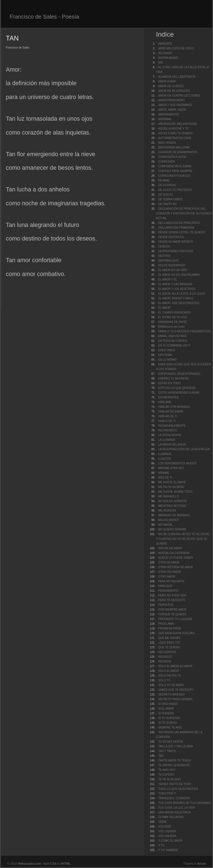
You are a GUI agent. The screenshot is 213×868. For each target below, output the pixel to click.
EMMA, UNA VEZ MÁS (172, 336)
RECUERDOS (167, 652)
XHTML (65, 864)
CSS (53, 864)
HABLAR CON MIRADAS (174, 407)
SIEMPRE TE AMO (170, 727)
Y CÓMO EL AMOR (170, 841)
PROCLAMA (166, 624)
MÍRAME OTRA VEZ (171, 468)
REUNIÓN (164, 661)
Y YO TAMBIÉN (168, 850)
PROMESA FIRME (170, 628)
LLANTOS (164, 459)
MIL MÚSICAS (167, 511)
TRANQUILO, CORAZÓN (174, 798)
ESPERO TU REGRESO (173, 379)
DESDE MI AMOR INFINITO (176, 242)
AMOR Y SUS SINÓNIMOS (175, 105)
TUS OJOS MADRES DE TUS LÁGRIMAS (184, 803)
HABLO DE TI (167, 421)
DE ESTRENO (167, 185)
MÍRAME (164, 473)
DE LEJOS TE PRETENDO (175, 190)
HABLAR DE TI (168, 416)
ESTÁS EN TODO (169, 383)
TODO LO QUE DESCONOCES (178, 789)
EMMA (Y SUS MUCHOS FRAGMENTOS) (184, 331)
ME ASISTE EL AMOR (172, 482)
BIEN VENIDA (167, 143)
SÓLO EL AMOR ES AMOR (175, 666)
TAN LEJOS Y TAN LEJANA (175, 746)
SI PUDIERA (166, 713)
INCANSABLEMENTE (172, 426)
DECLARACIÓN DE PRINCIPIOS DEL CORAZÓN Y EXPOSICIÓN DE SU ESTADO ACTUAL (184, 213)
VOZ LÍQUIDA (167, 831)
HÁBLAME (165, 402)
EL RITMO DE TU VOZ (172, 317)
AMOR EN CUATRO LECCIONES (179, 96)
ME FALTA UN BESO (171, 487)
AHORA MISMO (168, 58)
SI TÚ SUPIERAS (169, 718)
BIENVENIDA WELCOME (174, 147)
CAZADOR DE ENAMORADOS (178, 152)
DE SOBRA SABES (170, 199)
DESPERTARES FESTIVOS (176, 251)
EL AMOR (164, 308)
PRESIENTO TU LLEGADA (175, 619)
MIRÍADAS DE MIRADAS (174, 515)
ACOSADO (165, 53)
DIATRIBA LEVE (168, 261)
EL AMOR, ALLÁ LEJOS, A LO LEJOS (182, 294)
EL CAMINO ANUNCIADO (174, 312)
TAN (161, 756)
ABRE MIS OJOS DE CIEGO (176, 48)
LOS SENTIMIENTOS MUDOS (177, 463)
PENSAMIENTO (168, 591)
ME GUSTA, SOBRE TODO (175, 492)
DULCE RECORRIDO (172, 265)
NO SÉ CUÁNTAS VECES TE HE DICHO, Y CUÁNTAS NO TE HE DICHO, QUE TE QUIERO (183, 539)
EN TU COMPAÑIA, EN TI (174, 346)
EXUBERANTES (168, 397)
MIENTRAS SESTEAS (172, 506)
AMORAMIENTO (168, 114)
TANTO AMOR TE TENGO (175, 761)
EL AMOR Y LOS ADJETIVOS (177, 289)
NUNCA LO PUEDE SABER (175, 558)
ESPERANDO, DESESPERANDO (179, 374)
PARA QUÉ (165, 586)
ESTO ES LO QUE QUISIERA (177, 388)
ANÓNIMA (165, 119)
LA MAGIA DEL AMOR (172, 445)
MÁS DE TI (165, 478)
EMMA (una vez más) (171, 327)
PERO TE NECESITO (172, 600)
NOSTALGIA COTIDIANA (174, 553)
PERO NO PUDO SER (172, 595)
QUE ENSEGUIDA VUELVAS (176, 633)
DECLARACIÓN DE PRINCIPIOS (179, 223)
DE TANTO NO (167, 204)
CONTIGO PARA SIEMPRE (175, 171)
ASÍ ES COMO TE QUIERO (175, 133)
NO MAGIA (165, 525)
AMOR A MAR (167, 81)
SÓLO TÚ (164, 680)
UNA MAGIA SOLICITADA (174, 812)
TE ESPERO (166, 775)
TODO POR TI (167, 794)
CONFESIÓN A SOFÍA (172, 157)
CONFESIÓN (166, 162)
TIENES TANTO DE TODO (175, 784)
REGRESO (165, 657)
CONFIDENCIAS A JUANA (175, 166)
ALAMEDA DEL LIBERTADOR (177, 77)
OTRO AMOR (167, 577)
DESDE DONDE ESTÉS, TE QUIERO (182, 232)
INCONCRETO (167, 430)
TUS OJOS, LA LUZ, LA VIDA (176, 808)
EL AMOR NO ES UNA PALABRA (179, 275)
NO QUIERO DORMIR (172, 529)
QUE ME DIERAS (169, 638)
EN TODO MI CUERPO (173, 341)
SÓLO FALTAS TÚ (169, 676)
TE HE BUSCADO (169, 779)
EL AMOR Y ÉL (168, 279)
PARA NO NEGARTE (171, 581)
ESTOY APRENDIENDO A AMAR (179, 393)
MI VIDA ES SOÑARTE (173, 501)
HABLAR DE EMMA (170, 412)
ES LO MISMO (167, 360)
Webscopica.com (30, 864)
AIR (160, 63)
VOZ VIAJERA (167, 836)
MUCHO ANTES (168, 520)
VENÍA (162, 822)
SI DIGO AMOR (168, 704)
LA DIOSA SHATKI (170, 435)
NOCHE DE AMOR (170, 548)
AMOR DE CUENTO (171, 86)
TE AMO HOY (167, 770)
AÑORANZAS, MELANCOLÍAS (177, 124)
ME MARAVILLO (168, 496)
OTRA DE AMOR (169, 562)
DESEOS (164, 246)
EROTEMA (165, 355)
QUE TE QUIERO (169, 647)
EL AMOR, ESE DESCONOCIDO (179, 303)
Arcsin (202, 864)
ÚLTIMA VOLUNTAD (171, 817)
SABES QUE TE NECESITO (176, 690)
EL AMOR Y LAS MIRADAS (175, 284)
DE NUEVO (165, 195)
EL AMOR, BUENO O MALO (176, 298)
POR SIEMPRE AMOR (172, 610)
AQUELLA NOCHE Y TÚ (173, 129)
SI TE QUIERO (167, 723)
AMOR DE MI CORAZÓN (174, 91)
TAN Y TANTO (167, 751)
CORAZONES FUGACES (174, 176)
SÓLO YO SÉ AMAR (171, 685)
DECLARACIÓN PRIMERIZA (176, 228)
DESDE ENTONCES (171, 237)
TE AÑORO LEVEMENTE (174, 765)
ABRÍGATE (165, 44)
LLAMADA (165, 454)
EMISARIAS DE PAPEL (173, 322)
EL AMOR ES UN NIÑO (173, 270)
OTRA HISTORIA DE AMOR (175, 567)
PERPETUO (166, 605)
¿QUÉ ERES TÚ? (169, 643)
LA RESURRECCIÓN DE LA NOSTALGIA (184, 449)
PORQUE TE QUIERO (172, 614)
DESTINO (164, 256)
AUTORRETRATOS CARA (175, 138)
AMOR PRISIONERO (171, 100)
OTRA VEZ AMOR (169, 572)
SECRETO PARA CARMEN (175, 699)
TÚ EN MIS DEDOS (170, 742)
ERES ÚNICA (167, 350)
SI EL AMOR (166, 709)
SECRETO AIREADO (171, 694)
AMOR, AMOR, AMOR (172, 110)
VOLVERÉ (165, 827)
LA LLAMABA (167, 440)
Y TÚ (161, 845)
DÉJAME (164, 180)
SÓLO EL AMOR (168, 671)
